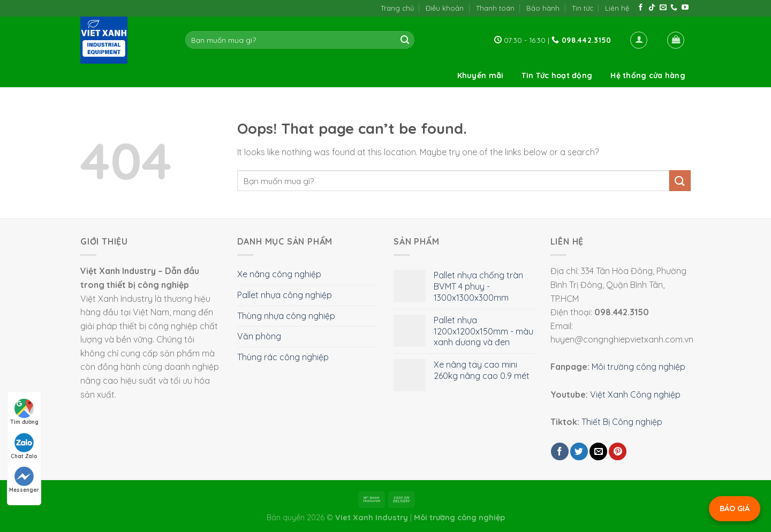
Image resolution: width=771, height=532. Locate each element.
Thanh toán (495, 8)
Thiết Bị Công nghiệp (622, 422)
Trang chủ (397, 8)
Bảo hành (543, 8)
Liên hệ (617, 8)
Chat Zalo (24, 446)
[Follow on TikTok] (652, 8)
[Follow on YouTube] (685, 8)
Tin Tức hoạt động (557, 75)
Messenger (24, 480)
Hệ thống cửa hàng (648, 75)
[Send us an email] (663, 8)
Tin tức (583, 8)
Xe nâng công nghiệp (279, 274)
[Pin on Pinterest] (618, 451)
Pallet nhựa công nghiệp (285, 295)
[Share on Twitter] (579, 451)
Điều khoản (445, 8)
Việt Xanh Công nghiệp (635, 394)
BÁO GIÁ (735, 508)
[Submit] (405, 40)
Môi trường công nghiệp (638, 367)
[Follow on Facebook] (641, 8)
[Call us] (674, 8)
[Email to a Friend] (598, 451)
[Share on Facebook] (560, 451)
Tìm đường (24, 412)
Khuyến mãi (481, 75)
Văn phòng (259, 336)
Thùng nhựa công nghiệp (286, 316)
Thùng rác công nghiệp (283, 357)
